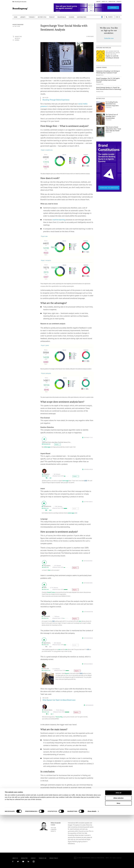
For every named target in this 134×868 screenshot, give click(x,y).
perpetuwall (102, 17)
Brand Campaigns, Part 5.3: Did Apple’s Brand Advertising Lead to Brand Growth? (108, 80)
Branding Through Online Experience (56, 100)
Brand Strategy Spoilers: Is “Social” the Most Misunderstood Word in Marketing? (109, 88)
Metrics (17, 38)
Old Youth (50, 808)
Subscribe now (109, 38)
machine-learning (59, 220)
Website (53, 831)
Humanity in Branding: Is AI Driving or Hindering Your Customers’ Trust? (108, 72)
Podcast (52, 17)
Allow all (119, 846)
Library (98, 2)
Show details (92, 864)
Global (17, 40)
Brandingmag (20, 9)
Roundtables (62, 17)
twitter (53, 828)
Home (16, 17)
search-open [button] (109, 17)
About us (105, 2)
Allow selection (118, 851)
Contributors (82, 17)
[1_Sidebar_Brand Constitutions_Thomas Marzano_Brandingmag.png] (109, 166)
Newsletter (112, 2)
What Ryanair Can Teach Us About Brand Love (59, 700)
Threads (31, 17)
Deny (119, 856)
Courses (72, 17)
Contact (119, 2)
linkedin (54, 829)
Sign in (118, 17)
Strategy (109, 107)
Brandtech (100, 75)
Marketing (18, 37)
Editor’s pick (42, 17)
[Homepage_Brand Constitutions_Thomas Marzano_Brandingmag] (88, 8)
